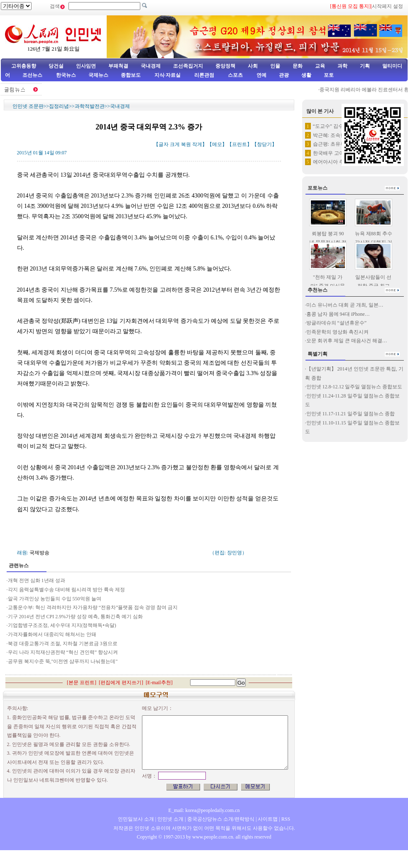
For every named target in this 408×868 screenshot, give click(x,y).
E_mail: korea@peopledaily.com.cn (204, 810)
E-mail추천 (159, 683)
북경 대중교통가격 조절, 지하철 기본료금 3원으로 (63, 644)
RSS (286, 819)
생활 (306, 75)
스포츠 (235, 75)
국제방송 (39, 553)
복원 (186, 144)
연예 (261, 75)
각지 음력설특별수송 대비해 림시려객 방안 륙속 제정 (66, 590)
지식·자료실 (168, 75)
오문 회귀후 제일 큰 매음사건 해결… (347, 341)
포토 (329, 75)
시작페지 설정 (387, 6)
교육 (320, 66)
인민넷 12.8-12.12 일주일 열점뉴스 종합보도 (354, 387)
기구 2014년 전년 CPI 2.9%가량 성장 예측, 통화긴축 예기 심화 (76, 617)
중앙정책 (225, 66)
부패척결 (118, 66)
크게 (175, 144)
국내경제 (151, 66)
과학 (342, 66)
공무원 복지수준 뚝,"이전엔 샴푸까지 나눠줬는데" (63, 661)
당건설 (56, 66)
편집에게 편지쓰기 (121, 683)
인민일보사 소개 (136, 819)
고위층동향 (24, 66)
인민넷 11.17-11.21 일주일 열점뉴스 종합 (351, 414)
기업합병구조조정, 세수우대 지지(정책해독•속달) (62, 625)
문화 (298, 66)
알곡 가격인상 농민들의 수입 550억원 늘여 (55, 599)
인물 (275, 66)
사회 (253, 66)
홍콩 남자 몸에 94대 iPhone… (338, 314)
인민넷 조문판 (28, 106)
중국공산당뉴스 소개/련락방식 (221, 819)
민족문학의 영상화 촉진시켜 (337, 332)
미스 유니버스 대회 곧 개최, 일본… (345, 305)
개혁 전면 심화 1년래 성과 (37, 580)
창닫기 (264, 144)
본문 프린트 (82, 683)
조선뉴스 (33, 75)
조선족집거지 (188, 66)
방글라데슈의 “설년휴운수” (337, 323)
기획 (365, 66)
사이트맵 (268, 819)
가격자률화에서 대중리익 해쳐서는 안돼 (52, 634)
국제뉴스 (98, 75)
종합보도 (131, 75)
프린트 (239, 144)
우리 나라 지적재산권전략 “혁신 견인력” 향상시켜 (64, 652)
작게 (197, 144)
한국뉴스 (66, 75)
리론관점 (204, 75)
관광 (284, 75)
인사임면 (86, 66)
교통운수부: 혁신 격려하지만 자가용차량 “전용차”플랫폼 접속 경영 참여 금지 (93, 607)
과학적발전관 (90, 106)
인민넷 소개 (170, 819)
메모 (217, 144)
